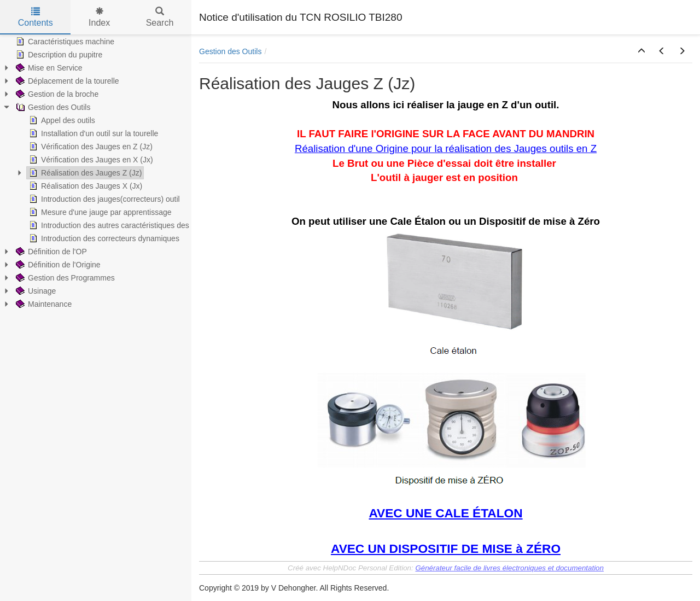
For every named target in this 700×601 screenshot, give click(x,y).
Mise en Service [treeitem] (48, 68)
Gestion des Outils (230, 51)
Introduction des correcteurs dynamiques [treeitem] (103, 238)
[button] (641, 51)
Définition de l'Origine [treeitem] (57, 265)
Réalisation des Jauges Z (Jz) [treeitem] (84, 173)
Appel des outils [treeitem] (61, 120)
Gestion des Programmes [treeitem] (64, 278)
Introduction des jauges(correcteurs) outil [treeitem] (103, 199)
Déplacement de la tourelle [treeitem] (66, 81)
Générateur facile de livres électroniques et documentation (509, 568)
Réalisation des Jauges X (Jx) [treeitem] (84, 186)
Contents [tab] (36, 17)
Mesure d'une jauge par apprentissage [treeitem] (99, 212)
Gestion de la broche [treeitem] (56, 94)
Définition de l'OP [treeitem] (50, 252)
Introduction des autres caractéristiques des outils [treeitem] (118, 225)
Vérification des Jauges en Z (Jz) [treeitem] (90, 147)
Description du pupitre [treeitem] (58, 55)
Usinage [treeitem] (35, 291)
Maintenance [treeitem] (43, 304)
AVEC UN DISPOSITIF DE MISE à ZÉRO (446, 549)
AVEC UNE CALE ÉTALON (445, 513)
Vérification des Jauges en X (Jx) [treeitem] (90, 160)
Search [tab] (160, 17)
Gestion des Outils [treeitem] (52, 107)
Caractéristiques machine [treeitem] (64, 42)
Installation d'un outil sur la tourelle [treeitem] (92, 133)
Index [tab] (99, 17)
